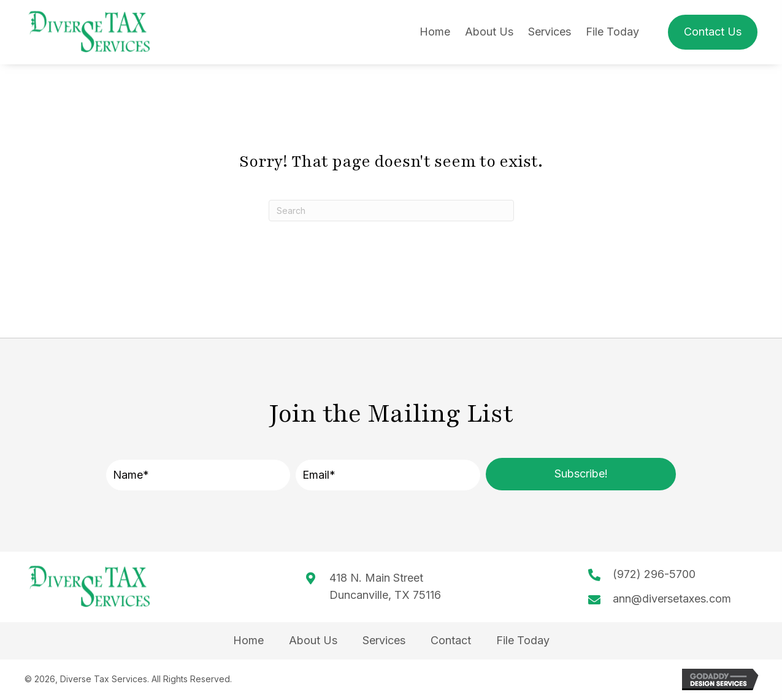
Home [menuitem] (248, 640)
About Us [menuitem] (313, 640)
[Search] (391, 211)
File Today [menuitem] (523, 640)
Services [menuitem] (384, 640)
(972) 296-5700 (654, 574)
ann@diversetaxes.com (672, 599)
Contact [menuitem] (451, 640)
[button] (581, 474)
